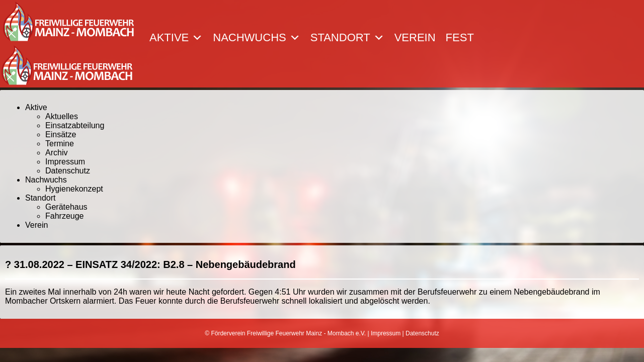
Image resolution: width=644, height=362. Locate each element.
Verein (415, 38)
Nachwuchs (256, 38)
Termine (60, 144)
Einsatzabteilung (75, 125)
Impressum (65, 162)
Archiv (56, 153)
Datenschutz (68, 171)
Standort (347, 38)
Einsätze (61, 134)
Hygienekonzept (74, 189)
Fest (460, 38)
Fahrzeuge (65, 216)
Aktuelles (62, 116)
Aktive (176, 38)
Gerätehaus (66, 207)
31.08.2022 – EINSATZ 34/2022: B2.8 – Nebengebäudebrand (155, 264)
